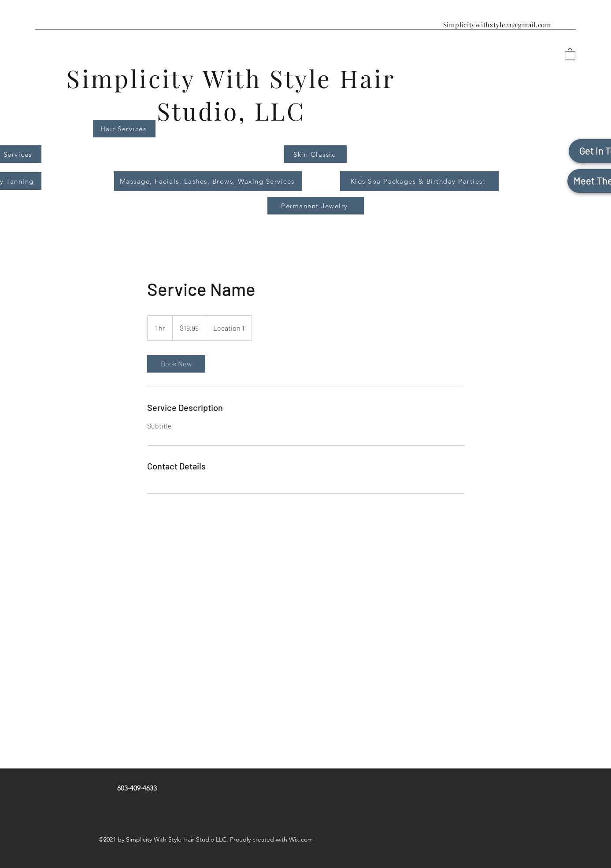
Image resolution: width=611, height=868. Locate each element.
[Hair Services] (124, 129)
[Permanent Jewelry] (316, 206)
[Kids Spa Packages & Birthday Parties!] (419, 181)
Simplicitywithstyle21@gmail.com (497, 25)
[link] (176, 364)
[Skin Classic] (315, 154)
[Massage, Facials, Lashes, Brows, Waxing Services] (208, 181)
